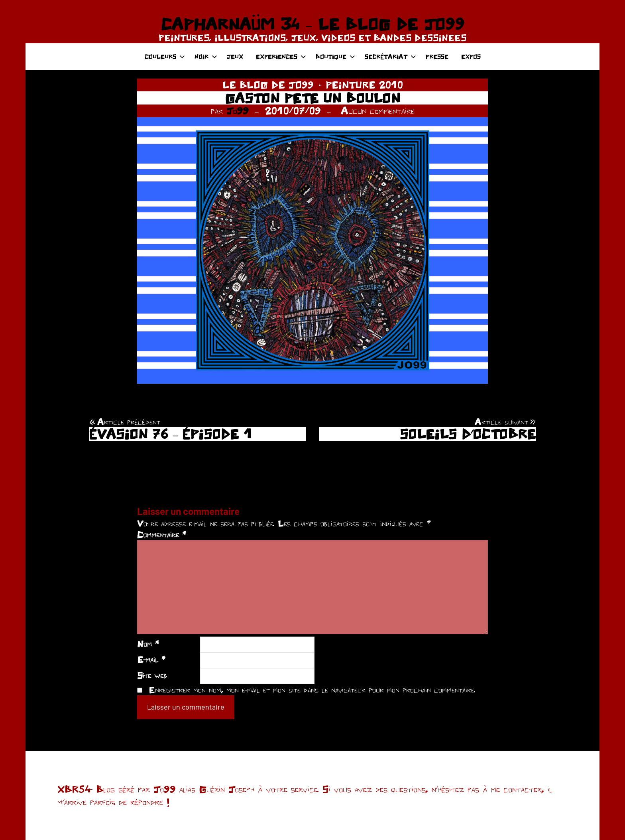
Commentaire (162, 534)
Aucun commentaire (378, 110)
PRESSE (437, 56)
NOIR (206, 56)
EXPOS (471, 56)
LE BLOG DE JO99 (268, 85)
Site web (152, 675)
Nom (148, 644)
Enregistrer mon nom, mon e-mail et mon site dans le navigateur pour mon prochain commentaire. (312, 690)
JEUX (235, 56)
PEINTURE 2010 (364, 85)
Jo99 (238, 110)
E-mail (151, 659)
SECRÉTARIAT (390, 56)
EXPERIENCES (281, 56)
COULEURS (165, 56)
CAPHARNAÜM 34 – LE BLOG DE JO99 (312, 24)
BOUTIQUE (335, 56)
